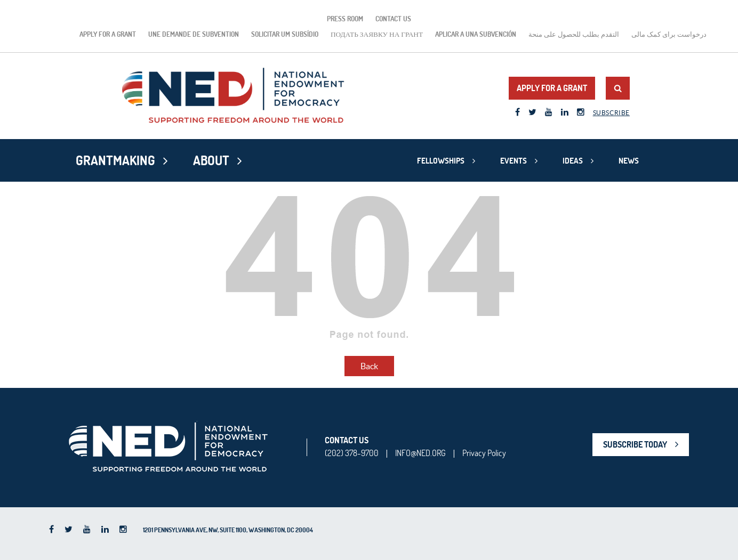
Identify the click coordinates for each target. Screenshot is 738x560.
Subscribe (611, 113)
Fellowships (441, 161)
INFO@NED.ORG (420, 453)
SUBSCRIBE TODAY (635, 444)
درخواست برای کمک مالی (669, 34)
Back (369, 366)
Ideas (573, 161)
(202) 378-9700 (352, 453)
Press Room (345, 19)
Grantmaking (115, 160)
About (211, 160)
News (629, 161)
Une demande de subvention (194, 34)
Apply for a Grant (108, 34)
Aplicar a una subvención (476, 34)
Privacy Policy (484, 453)
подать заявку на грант (377, 34)
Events (514, 161)
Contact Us (393, 19)
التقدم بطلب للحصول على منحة (574, 34)
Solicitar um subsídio (285, 34)
